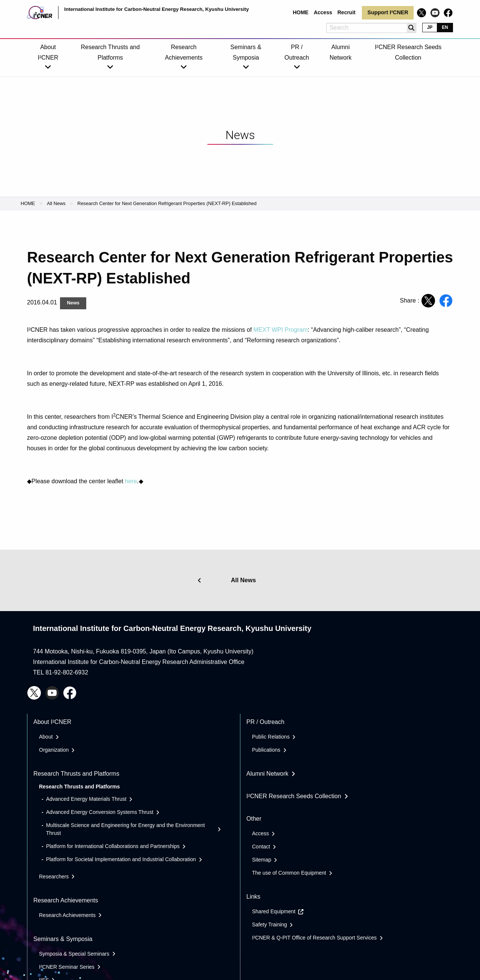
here (131, 481)
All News (56, 203)
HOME (28, 203)
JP (430, 27)
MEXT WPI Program (281, 330)
